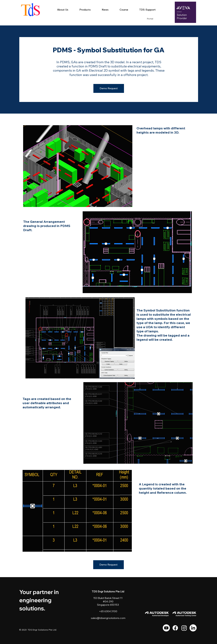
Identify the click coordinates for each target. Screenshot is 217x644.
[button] (85, 10)
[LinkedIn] (193, 628)
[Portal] (150, 19)
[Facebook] (175, 628)
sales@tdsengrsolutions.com (108, 618)
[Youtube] (166, 628)
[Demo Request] (109, 88)
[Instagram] (184, 628)
